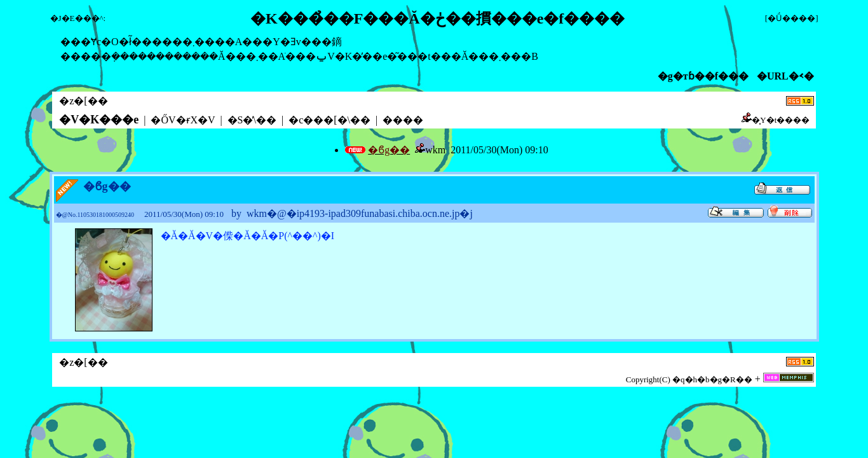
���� (403, 120)
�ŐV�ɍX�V (183, 120)
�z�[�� (83, 101)
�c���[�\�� (329, 120)
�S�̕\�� (252, 120)
